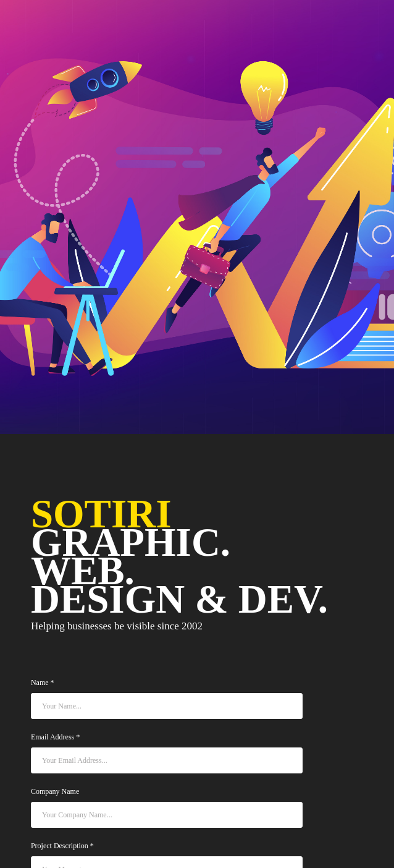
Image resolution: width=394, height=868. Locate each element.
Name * (43, 683)
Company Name (55, 792)
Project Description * (62, 846)
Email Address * (55, 737)
